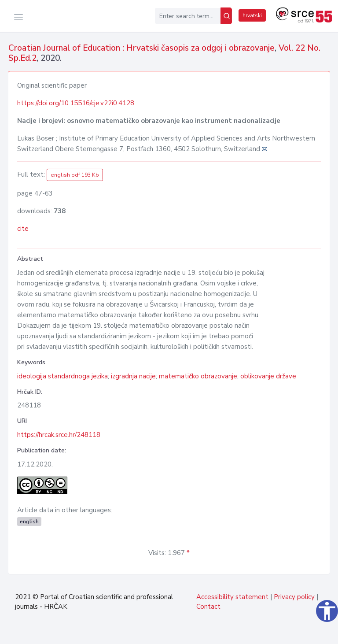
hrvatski (252, 15)
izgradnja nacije (133, 376)
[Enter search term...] (188, 16)
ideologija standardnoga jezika (62, 376)
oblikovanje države (268, 376)
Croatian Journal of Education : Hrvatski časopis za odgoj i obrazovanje (141, 48)
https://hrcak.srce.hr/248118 (59, 435)
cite (23, 229)
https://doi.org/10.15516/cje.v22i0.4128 (76, 103)
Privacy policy (294, 597)
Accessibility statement (232, 597)
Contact (208, 607)
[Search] (226, 16)
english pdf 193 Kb (75, 175)
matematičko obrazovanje (198, 376)
